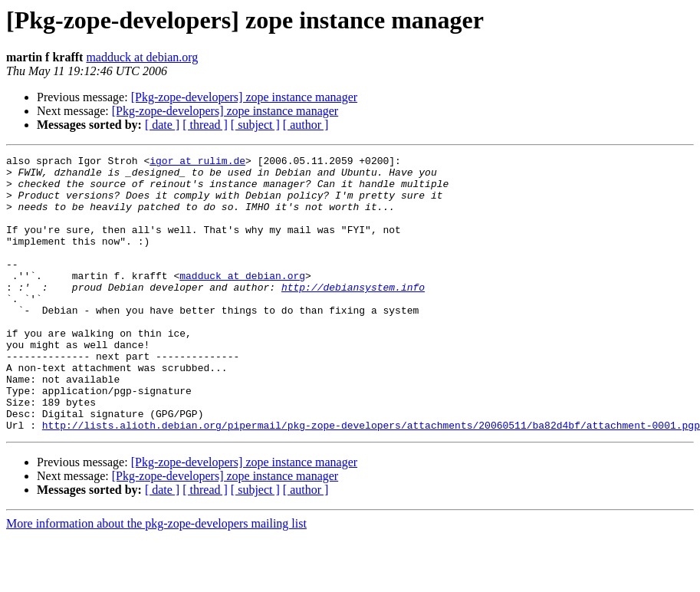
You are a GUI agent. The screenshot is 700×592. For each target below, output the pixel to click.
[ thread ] (205, 125)
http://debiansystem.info (353, 314)
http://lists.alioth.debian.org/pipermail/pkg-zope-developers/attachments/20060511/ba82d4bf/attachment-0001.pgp (371, 480)
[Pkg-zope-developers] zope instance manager (244, 97)
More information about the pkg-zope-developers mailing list (156, 579)
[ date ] (162, 125)
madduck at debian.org (142, 57)
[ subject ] (255, 125)
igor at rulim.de (197, 163)
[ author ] (306, 125)
